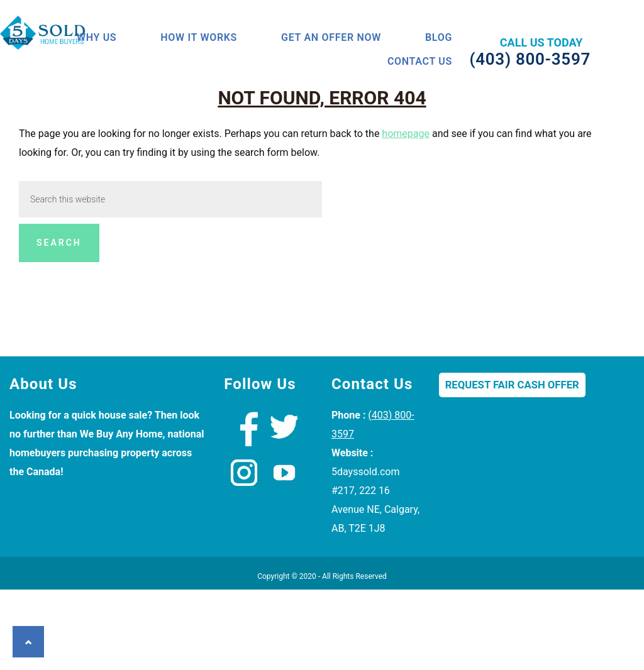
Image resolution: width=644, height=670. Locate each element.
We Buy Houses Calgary (53, 40)
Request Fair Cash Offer (512, 465)
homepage (406, 214)
